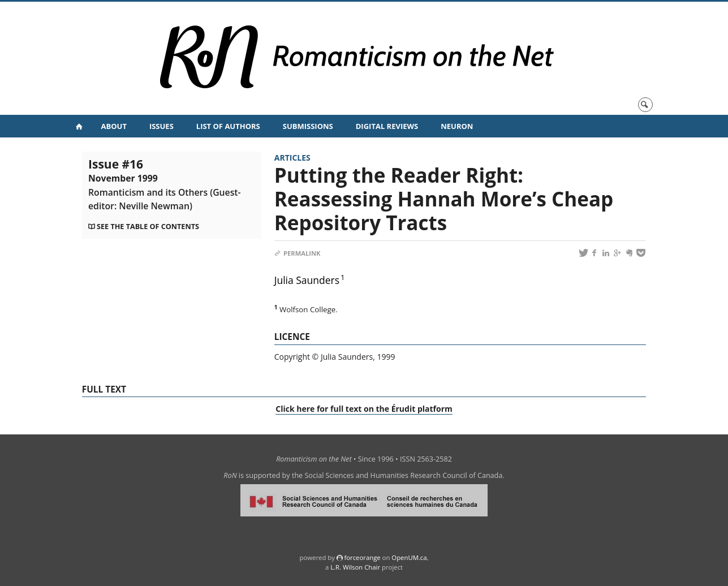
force (362, 557)
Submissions (308, 126)
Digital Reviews (387, 126)
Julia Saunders (307, 280)
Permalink (298, 253)
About (114, 126)
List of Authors (228, 126)
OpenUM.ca (409, 557)
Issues (161, 126)
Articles (292, 158)
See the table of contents (148, 227)
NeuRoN (457, 126)
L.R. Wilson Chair (355, 567)
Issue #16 (165, 184)
